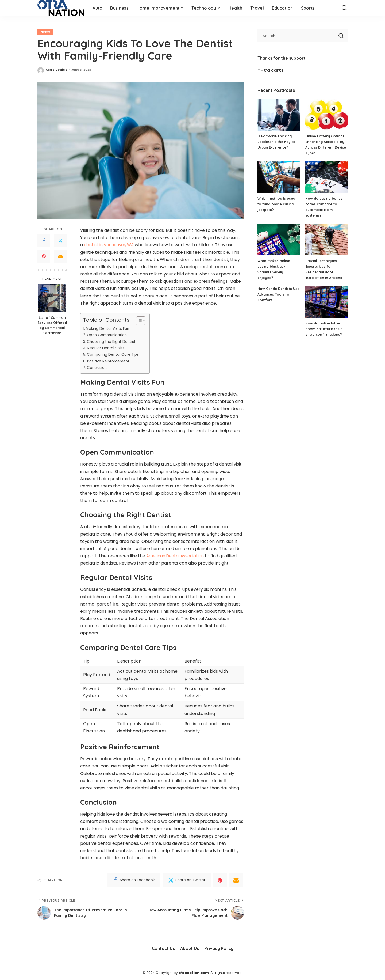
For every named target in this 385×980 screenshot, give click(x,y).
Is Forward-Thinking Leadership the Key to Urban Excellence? (276, 142)
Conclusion (98, 368)
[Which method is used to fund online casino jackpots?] (279, 177)
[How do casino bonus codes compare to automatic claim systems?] (326, 177)
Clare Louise (57, 70)
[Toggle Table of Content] (138, 321)
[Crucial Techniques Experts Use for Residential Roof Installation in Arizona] (326, 239)
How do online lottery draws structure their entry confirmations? (324, 329)
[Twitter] (60, 241)
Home (45, 32)
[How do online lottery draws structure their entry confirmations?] (326, 302)
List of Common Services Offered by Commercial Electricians (52, 325)
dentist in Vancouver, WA (110, 245)
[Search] (344, 8)
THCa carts (270, 70)
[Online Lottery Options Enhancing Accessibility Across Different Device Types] (326, 115)
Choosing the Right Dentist (113, 342)
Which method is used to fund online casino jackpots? (276, 204)
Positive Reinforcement (109, 361)
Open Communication (109, 335)
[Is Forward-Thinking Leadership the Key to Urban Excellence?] (279, 115)
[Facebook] (44, 241)
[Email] (60, 256)
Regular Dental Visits (107, 348)
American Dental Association (177, 556)
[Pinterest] (44, 256)
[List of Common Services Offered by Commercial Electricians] (52, 299)
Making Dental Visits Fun (109, 328)
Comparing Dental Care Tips (115, 355)
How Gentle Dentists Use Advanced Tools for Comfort (278, 294)
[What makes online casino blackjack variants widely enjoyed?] (279, 239)
